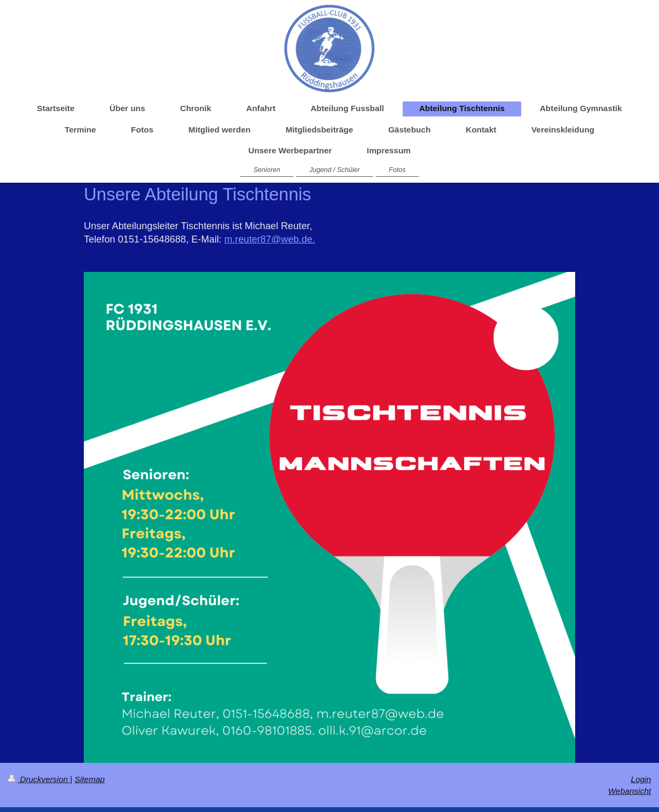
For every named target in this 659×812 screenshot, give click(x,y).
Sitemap (90, 779)
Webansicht (630, 791)
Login (641, 779)
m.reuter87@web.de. (270, 239)
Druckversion (39, 779)
